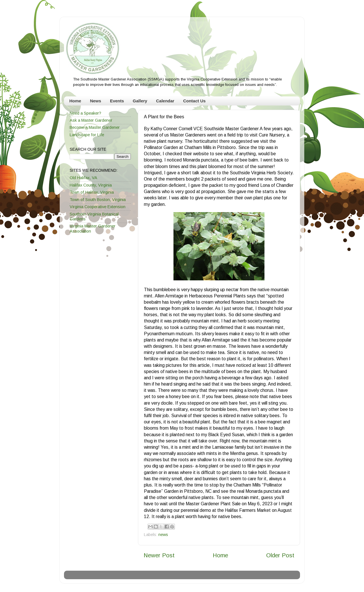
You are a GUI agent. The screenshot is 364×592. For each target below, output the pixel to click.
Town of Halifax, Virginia (92, 192)
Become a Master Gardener (95, 127)
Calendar (165, 101)
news (163, 535)
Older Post (280, 555)
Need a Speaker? (85, 113)
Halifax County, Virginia (91, 185)
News (95, 101)
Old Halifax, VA (83, 178)
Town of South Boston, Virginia (98, 200)
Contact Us (194, 101)
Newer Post (159, 555)
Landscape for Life (87, 135)
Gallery (140, 101)
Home (75, 101)
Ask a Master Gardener (91, 120)
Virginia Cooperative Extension (98, 207)
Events (117, 101)
